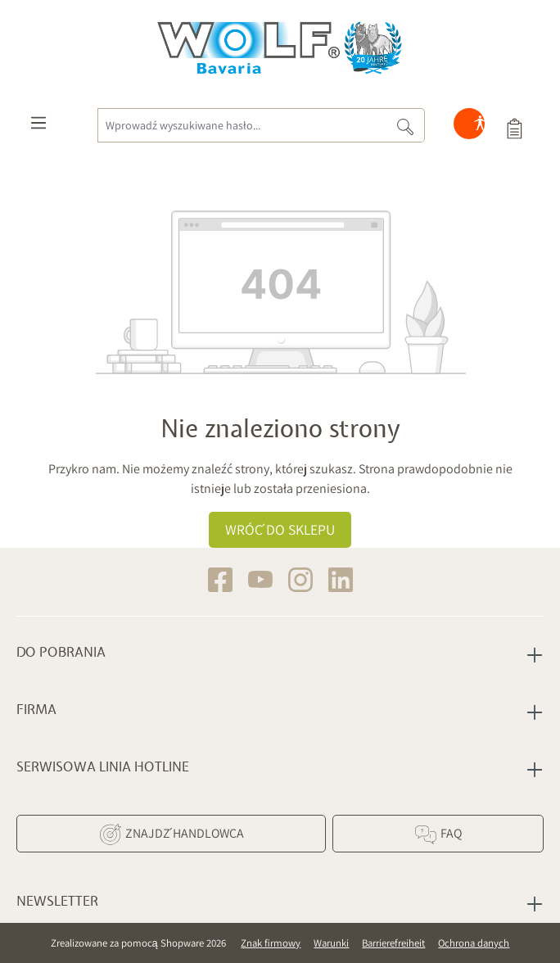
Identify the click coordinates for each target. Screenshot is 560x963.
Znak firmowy (271, 943)
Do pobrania (61, 653)
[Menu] (38, 127)
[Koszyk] (514, 127)
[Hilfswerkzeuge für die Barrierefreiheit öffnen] (480, 127)
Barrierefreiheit (393, 943)
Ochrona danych (474, 943)
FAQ (438, 834)
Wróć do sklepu (280, 529)
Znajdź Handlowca (171, 834)
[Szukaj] (406, 125)
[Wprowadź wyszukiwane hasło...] (242, 125)
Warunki (331, 943)
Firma (36, 710)
